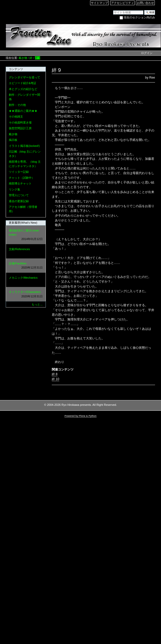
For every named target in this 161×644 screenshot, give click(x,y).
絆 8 (55, 374)
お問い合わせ (145, 3)
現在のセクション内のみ (139, 17)
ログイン (147, 53)
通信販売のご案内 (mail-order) (26, 235)
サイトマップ (99, 3)
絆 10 (56, 379)
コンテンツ (16, 69)
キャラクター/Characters (26, 294)
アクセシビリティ (122, 3)
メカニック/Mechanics (26, 280)
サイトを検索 (113, 10)
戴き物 (23, 58)
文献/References (26, 252)
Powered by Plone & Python (80, 416)
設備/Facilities (26, 266)
